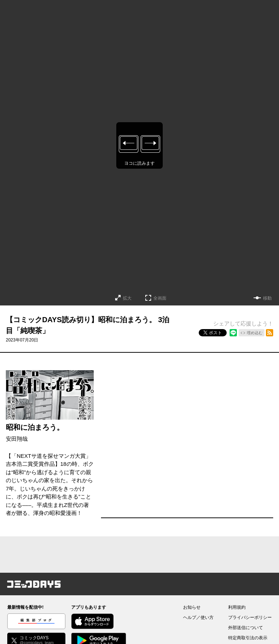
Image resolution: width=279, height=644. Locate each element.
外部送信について (246, 628)
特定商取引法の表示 (248, 638)
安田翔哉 (17, 439)
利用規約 (237, 607)
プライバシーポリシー (250, 617)
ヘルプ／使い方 (198, 617)
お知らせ (192, 607)
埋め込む (255, 333)
